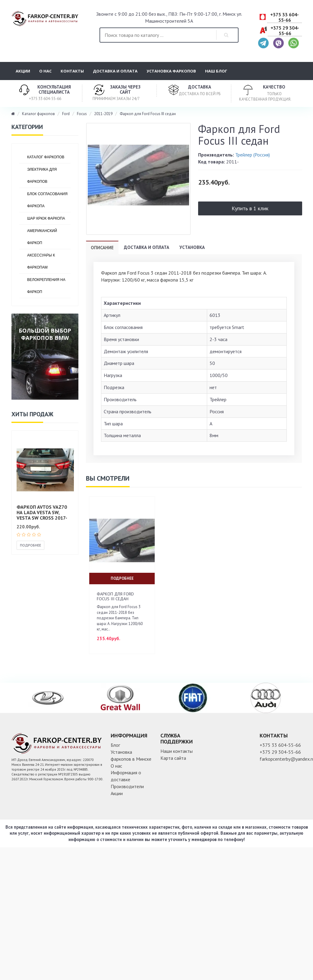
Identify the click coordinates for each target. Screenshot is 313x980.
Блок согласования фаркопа (47, 200)
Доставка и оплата (115, 71)
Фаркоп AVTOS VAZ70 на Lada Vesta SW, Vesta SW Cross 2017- (42, 512)
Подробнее (30, 545)
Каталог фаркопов (38, 114)
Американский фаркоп (42, 237)
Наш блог (216, 71)
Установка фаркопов (171, 71)
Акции (23, 71)
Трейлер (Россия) (253, 155)
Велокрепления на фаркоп (46, 286)
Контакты (72, 71)
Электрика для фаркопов (42, 176)
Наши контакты (177, 751)
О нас (45, 71)
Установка (192, 247)
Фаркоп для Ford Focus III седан (148, 114)
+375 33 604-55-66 (285, 18)
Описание (102, 248)
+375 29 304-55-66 (285, 31)
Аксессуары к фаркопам (41, 261)
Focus (82, 114)
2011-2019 (103, 114)
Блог (115, 745)
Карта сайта (173, 758)
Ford (66, 114)
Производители (127, 786)
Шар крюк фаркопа (46, 218)
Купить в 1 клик (250, 208)
